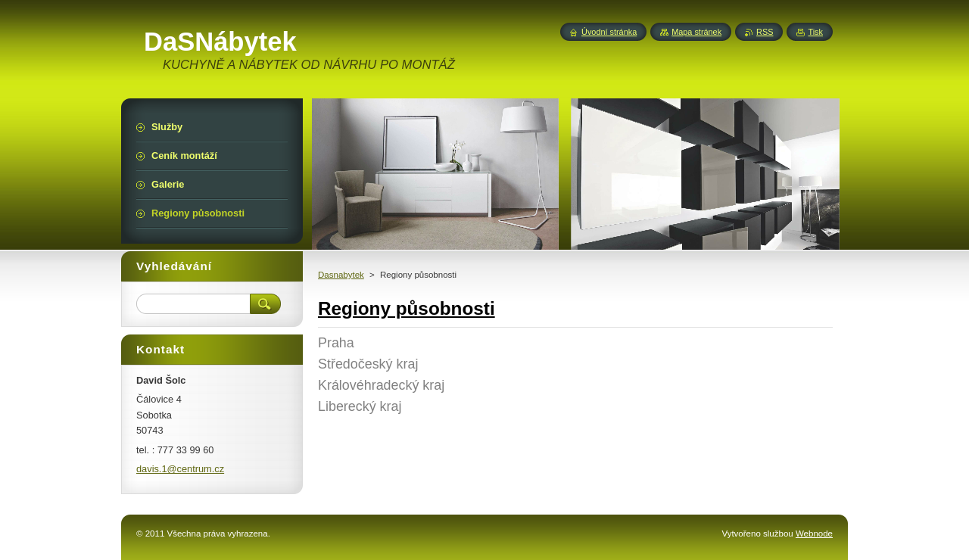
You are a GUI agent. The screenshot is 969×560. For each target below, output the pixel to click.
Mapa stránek (696, 32)
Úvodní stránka (609, 32)
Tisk (815, 32)
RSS (765, 32)
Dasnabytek (341, 275)
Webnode (814, 534)
